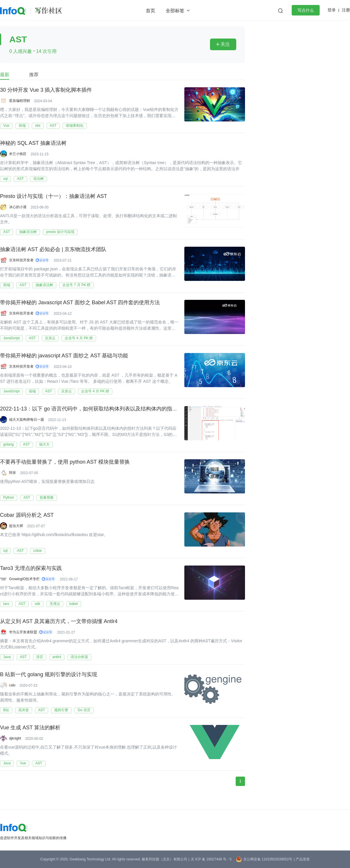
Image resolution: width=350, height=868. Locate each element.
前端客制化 (75, 126)
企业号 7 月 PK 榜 (76, 285)
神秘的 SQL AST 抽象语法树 (33, 143)
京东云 (50, 338)
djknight (15, 738)
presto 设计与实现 (60, 232)
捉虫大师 (16, 526)
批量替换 (47, 498)
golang (8, 444)
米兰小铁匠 (18, 154)
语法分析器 (79, 657)
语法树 (38, 179)
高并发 (24, 710)
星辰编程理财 (20, 101)
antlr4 (57, 657)
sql (5, 179)
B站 (6, 710)
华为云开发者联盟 (23, 632)
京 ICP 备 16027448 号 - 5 (211, 859)
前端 (22, 126)
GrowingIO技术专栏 (24, 579)
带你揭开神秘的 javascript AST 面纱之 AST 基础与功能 (64, 356)
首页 (150, 11)
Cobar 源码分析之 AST (27, 515)
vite (38, 126)
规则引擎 (61, 710)
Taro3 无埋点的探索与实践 (31, 568)
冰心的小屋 (18, 207)
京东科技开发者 (21, 260)
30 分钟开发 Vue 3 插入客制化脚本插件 (46, 90)
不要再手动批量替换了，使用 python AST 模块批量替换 (65, 462)
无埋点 (55, 604)
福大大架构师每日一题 (27, 420)
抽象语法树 (28, 232)
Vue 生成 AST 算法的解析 (30, 728)
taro (6, 604)
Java (7, 657)
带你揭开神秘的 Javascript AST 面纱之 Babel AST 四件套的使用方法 (80, 303)
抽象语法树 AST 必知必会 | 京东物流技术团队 (53, 250)
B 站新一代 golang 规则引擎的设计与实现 (49, 675)
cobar (38, 551)
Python (9, 498)
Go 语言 (84, 710)
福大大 (44, 444)
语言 (40, 657)
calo (12, 685)
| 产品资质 (302, 859)
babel (74, 604)
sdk (37, 604)
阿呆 (13, 473)
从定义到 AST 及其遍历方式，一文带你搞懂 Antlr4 (59, 622)
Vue (6, 126)
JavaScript (11, 338)
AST (53, 126)
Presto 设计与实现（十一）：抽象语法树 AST (54, 196)
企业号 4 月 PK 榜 (79, 338)
